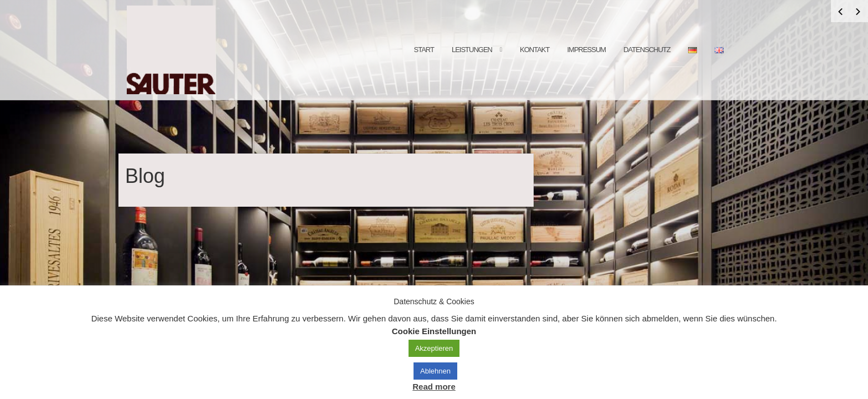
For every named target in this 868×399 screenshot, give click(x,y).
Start (424, 50)
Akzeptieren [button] (434, 348)
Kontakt (534, 50)
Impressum (586, 50)
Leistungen (472, 50)
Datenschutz (647, 50)
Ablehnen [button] (435, 371)
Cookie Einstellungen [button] (434, 331)
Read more (434, 387)
